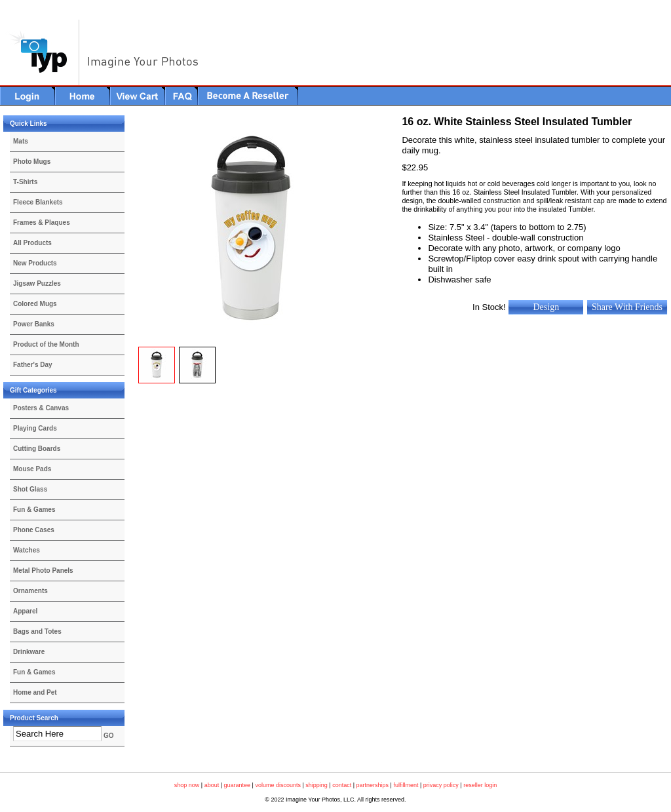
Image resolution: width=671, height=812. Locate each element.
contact (342, 785)
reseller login (480, 785)
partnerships (373, 785)
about (212, 785)
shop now (187, 785)
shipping (316, 785)
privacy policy (441, 785)
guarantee (238, 785)
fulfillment (406, 785)
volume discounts (278, 785)
